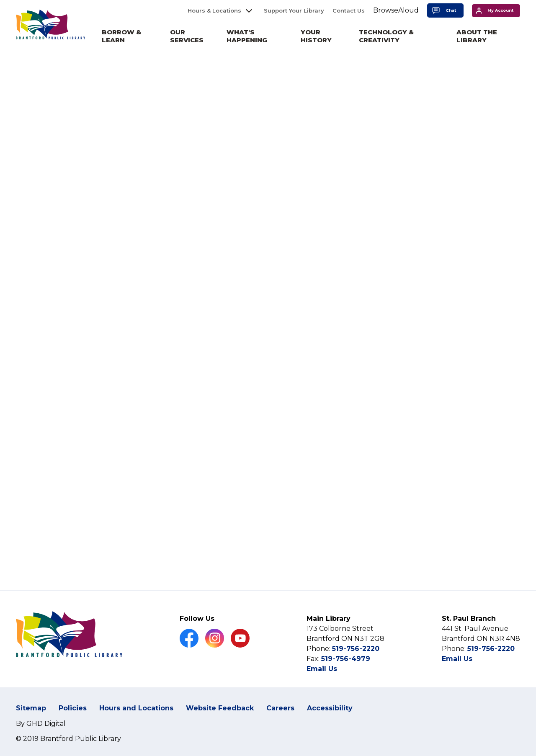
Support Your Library (294, 10)
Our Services (193, 36)
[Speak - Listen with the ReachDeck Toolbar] (396, 11)
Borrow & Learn (128, 36)
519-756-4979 (346, 669)
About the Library (478, 36)
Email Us (322, 679)
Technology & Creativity (389, 36)
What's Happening (252, 36)
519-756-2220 (356, 659)
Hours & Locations (214, 10)
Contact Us (349, 10)
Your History (320, 36)
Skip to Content (0, 0)
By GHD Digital (41, 734)
